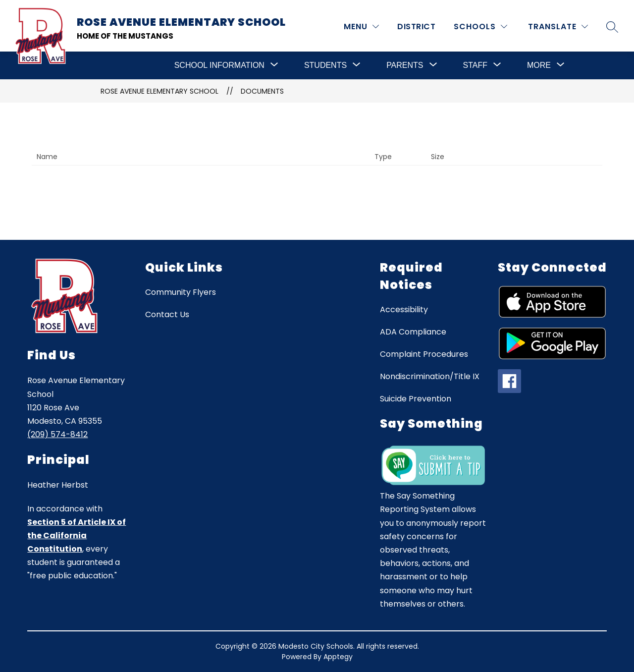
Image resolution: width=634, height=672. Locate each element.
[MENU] (361, 27)
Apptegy (338, 657)
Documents (262, 91)
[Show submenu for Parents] (405, 65)
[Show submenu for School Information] (219, 65)
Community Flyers (181, 292)
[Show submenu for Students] (325, 65)
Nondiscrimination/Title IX (430, 376)
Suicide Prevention (416, 399)
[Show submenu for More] (539, 65)
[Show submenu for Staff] (475, 65)
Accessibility (404, 309)
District (416, 27)
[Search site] (612, 27)
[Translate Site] (558, 27)
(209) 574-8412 (57, 434)
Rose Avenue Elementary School (159, 91)
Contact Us (167, 314)
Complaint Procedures (424, 354)
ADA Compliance (413, 332)
